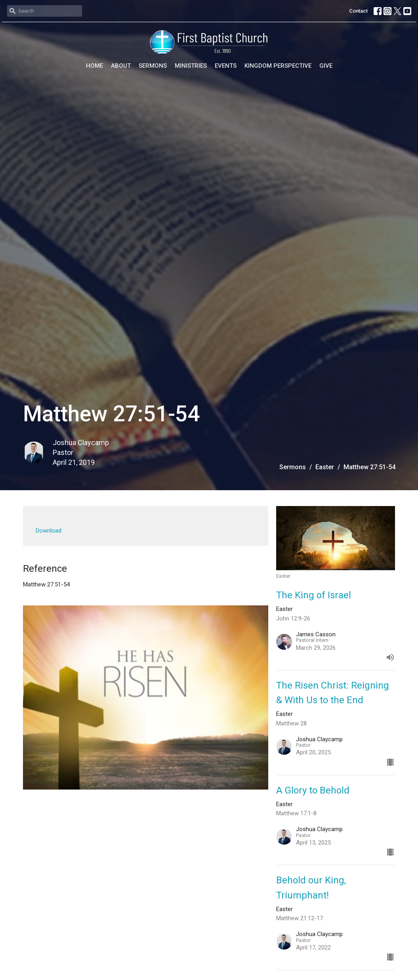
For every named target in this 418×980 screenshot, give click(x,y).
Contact (358, 11)
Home (94, 66)
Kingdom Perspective (278, 66)
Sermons (153, 66)
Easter (325, 467)
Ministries (191, 66)
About (121, 66)
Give (326, 66)
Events (226, 66)
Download (49, 531)
